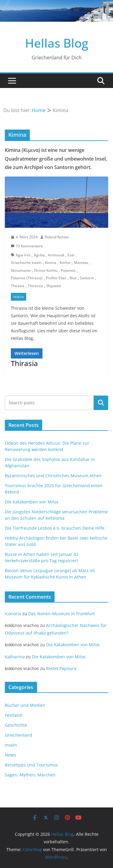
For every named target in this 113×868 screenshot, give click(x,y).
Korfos (65, 263)
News (10, 755)
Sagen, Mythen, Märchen (30, 775)
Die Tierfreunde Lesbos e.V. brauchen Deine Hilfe (55, 528)
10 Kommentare (27, 246)
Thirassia (35, 286)
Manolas (81, 263)
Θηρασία (54, 286)
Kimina (51, 263)
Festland (13, 715)
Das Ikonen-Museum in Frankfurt (62, 614)
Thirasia (18, 286)
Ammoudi (56, 255)
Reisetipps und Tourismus (31, 765)
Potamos (68, 270)
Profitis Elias (56, 278)
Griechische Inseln (26, 263)
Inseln (19, 297)
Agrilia (39, 255)
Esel (71, 255)
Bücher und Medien (25, 705)
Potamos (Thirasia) (27, 278)
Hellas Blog (57, 43)
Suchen (101, 403)
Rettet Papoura (61, 668)
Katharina (15, 657)
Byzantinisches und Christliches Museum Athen (53, 476)
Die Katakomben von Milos (32, 502)
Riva (73, 278)
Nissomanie (21, 270)
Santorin (87, 278)
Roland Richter (57, 237)
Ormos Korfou (46, 270)
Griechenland (19, 735)
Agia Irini (23, 255)
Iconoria (13, 614)
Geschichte (16, 725)
